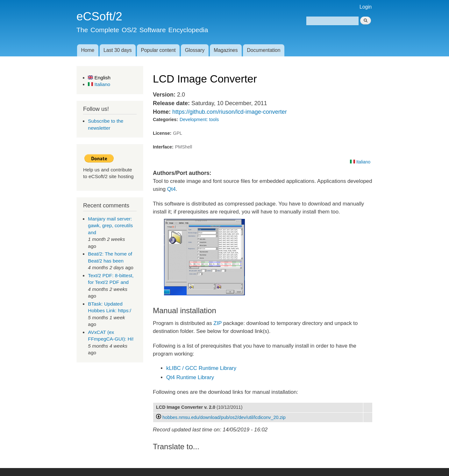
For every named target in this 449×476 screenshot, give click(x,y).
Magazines (226, 50)
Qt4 (171, 189)
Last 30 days (118, 50)
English (99, 78)
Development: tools (199, 119)
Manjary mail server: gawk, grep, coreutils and (110, 226)
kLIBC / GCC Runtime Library (201, 368)
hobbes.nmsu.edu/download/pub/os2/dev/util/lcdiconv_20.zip (224, 417)
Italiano (99, 84)
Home (88, 50)
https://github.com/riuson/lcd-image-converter (230, 112)
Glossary (195, 50)
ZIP (217, 323)
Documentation (264, 50)
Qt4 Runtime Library (190, 377)
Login (366, 7)
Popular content (158, 50)
